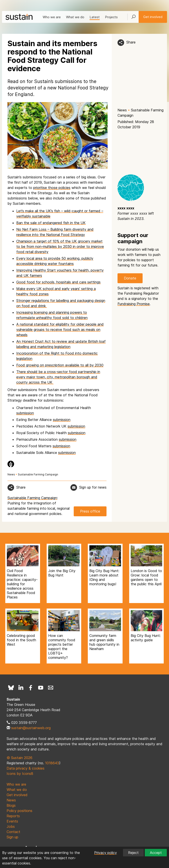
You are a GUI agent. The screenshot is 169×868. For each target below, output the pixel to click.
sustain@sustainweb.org (31, 728)
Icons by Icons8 (20, 774)
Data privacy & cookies (26, 768)
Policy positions (19, 811)
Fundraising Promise (134, 304)
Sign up (12, 837)
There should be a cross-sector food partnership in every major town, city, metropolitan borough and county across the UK (58, 377)
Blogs (11, 805)
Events (12, 821)
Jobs (11, 826)
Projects (111, 17)
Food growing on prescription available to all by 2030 (60, 365)
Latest (95, 17)
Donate (130, 278)
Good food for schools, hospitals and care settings (58, 282)
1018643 (52, 763)
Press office (90, 511)
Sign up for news (93, 487)
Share (131, 42)
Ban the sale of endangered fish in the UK (51, 223)
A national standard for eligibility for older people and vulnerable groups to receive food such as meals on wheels (60, 330)
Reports (13, 816)
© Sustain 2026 (19, 758)
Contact (13, 832)
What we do (75, 17)
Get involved (153, 17)
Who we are (52, 17)
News (122, 110)
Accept (156, 853)
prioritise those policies (52, 188)
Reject (133, 853)
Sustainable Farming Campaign (38, 474)
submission (25, 413)
